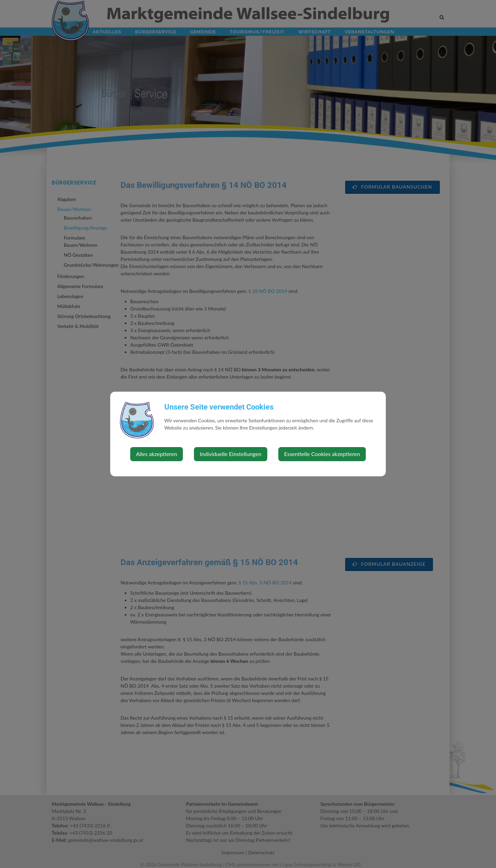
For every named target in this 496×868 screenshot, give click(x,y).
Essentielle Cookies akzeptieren (322, 454)
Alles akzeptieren (157, 454)
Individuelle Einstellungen (231, 454)
